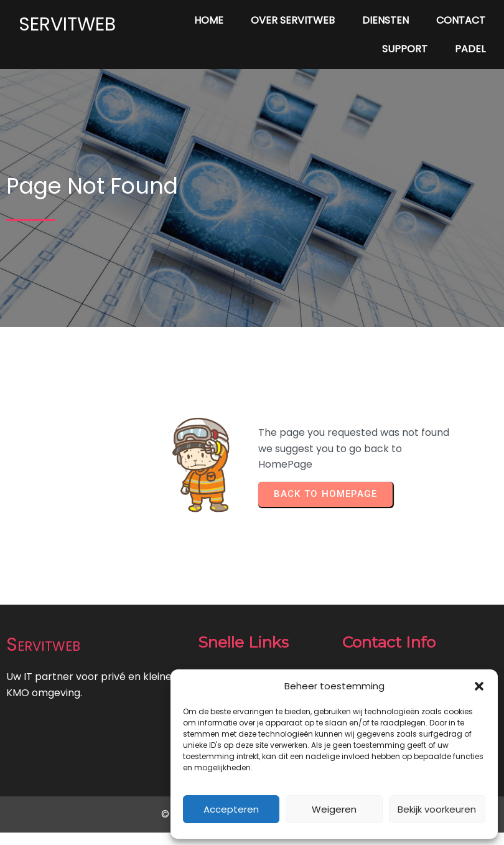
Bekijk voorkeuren (437, 809)
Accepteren (231, 809)
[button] (479, 686)
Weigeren (334, 809)
